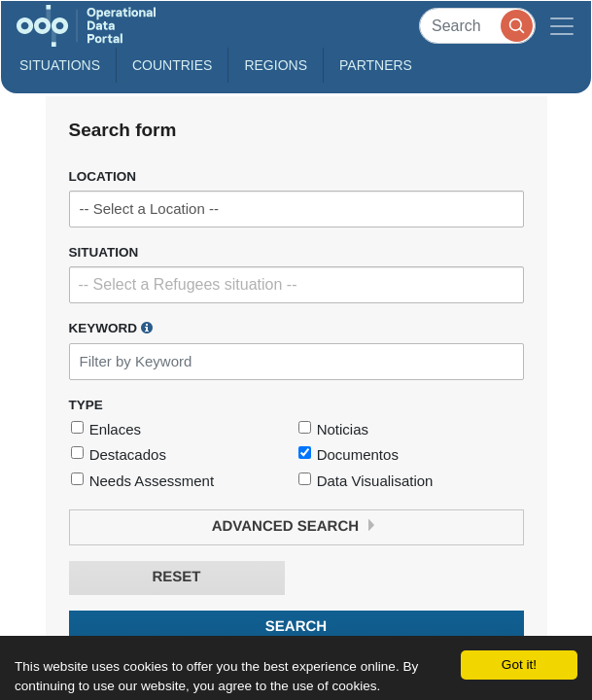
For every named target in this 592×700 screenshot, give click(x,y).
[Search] (477, 26)
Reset (176, 577)
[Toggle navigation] (562, 26)
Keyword (111, 328)
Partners (376, 65)
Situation (104, 252)
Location (103, 176)
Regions (276, 65)
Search (296, 627)
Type (86, 405)
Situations (60, 65)
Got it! (519, 665)
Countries (172, 65)
